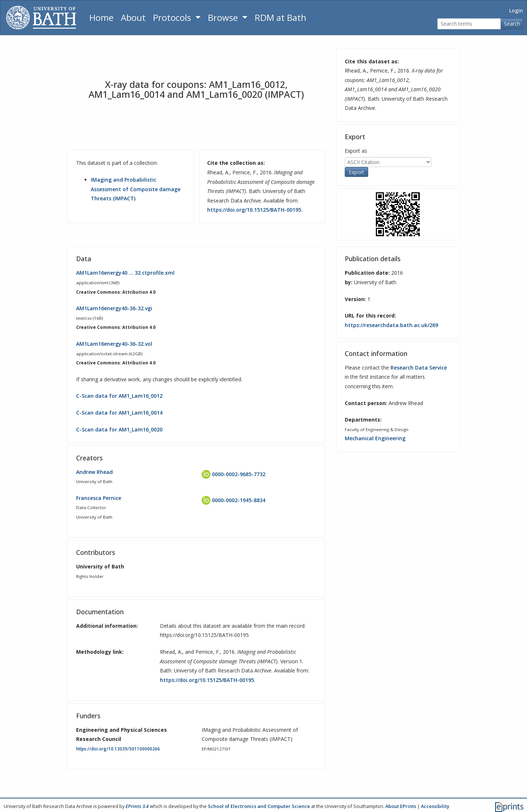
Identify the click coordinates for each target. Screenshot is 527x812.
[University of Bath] (41, 18)
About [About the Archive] (133, 17)
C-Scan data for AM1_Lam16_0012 (119, 396)
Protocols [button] (173, 17)
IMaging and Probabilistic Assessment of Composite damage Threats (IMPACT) (136, 189)
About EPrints (401, 806)
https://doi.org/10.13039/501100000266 (118, 749)
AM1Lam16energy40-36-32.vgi (114, 308)
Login (516, 10)
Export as (356, 151)
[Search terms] (469, 24)
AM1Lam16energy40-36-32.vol (114, 344)
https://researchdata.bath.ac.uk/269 (391, 325)
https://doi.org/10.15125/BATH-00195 (254, 210)
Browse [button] (224, 17)
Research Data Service (419, 368)
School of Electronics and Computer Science (259, 806)
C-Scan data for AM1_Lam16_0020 (119, 429)
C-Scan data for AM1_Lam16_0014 (119, 413)
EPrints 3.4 (137, 806)
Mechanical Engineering (375, 438)
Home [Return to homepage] (101, 17)
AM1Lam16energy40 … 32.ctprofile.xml (125, 273)
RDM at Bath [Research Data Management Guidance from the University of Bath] (281, 17)
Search (512, 24)
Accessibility (435, 806)
